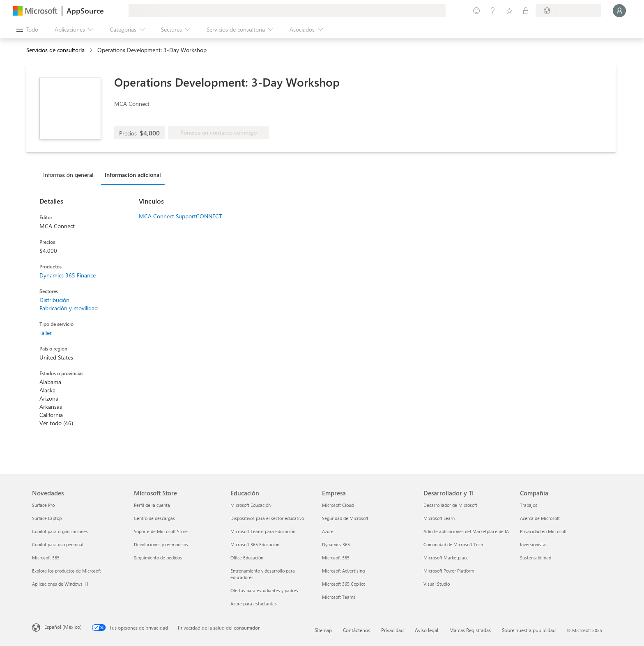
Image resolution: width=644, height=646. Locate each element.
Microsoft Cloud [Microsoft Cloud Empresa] (338, 505)
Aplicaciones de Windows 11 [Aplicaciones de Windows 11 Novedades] (60, 584)
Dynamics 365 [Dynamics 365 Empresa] (336, 544)
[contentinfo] (92, 50)
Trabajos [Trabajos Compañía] (529, 505)
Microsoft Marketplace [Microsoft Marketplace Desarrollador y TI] (446, 558)
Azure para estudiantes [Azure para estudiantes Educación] (254, 604)
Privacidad (392, 630)
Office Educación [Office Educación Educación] (247, 558)
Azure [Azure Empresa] (328, 531)
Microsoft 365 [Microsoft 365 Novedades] (46, 558)
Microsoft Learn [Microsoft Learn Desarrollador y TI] (439, 518)
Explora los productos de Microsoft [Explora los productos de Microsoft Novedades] (67, 571)
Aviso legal (427, 630)
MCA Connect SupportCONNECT (180, 216)
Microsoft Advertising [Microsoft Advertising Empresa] (343, 571)
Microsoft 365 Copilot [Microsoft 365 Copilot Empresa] (344, 584)
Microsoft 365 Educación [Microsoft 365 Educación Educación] (255, 544)
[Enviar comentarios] (476, 11)
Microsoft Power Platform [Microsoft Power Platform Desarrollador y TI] (449, 571)
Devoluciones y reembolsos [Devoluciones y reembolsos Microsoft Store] (161, 544)
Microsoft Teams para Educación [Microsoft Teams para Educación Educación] (263, 531)
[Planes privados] (526, 11)
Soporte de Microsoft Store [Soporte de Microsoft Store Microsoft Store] (161, 531)
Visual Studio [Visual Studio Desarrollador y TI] (437, 584)
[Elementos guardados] (509, 11)
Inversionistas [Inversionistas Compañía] (534, 544)
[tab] (70, 174)
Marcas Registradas (470, 630)
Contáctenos (356, 630)
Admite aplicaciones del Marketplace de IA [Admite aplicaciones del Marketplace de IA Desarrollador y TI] (466, 531)
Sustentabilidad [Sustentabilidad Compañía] (536, 558)
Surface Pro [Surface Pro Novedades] (43, 505)
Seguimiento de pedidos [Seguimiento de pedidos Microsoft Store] (158, 558)
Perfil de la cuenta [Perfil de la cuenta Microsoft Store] (152, 505)
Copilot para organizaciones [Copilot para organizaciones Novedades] (60, 531)
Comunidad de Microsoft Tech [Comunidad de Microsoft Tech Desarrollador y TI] (453, 544)
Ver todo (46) (56, 423)
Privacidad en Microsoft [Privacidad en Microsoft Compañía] (543, 531)
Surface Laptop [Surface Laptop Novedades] (47, 518)
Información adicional (133, 175)
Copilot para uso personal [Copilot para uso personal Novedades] (58, 544)
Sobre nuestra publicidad (529, 630)
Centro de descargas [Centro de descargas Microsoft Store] (154, 518)
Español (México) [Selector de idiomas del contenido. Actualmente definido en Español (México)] (63, 627)
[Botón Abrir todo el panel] (27, 30)
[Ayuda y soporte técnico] (493, 11)
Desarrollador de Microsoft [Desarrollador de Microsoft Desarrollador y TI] (450, 505)
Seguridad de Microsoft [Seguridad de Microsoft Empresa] (345, 518)
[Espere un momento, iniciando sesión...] (619, 11)
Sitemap (323, 630)
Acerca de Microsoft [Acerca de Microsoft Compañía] (540, 518)
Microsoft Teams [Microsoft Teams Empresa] (339, 597)
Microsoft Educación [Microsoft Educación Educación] (251, 505)
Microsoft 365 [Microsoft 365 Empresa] (336, 558)
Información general (68, 175)
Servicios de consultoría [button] (55, 50)
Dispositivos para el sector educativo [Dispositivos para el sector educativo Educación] (267, 518)
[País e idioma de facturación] (568, 11)
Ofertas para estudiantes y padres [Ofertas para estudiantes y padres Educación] (264, 590)
